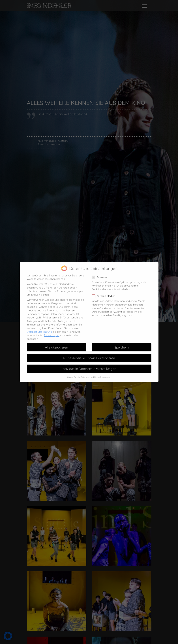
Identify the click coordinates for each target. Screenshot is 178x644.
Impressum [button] (106, 374)
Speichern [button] (122, 344)
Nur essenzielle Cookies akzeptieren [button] (89, 355)
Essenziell (101, 274)
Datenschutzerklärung (39, 328)
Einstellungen (52, 332)
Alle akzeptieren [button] (56, 344)
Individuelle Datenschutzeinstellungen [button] (89, 365)
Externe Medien (105, 293)
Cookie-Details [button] (73, 374)
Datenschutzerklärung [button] (90, 374)
